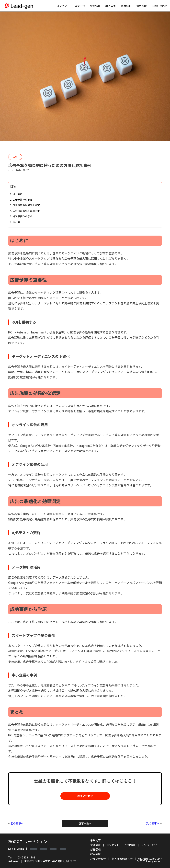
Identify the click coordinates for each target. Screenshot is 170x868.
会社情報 (130, 845)
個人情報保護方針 (122, 859)
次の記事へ (153, 823)
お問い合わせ (160, 6)
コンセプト (63, 6)
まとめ (16, 222)
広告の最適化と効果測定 (26, 211)
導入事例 (111, 6)
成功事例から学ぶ (23, 216)
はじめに (18, 194)
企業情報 (95, 6)
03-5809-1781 (26, 857)
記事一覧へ (85, 823)
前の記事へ (17, 823)
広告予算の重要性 (23, 200)
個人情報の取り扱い (150, 859)
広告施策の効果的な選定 (26, 205)
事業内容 (80, 6)
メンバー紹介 (149, 845)
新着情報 (126, 6)
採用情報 (142, 6)
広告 (15, 157)
